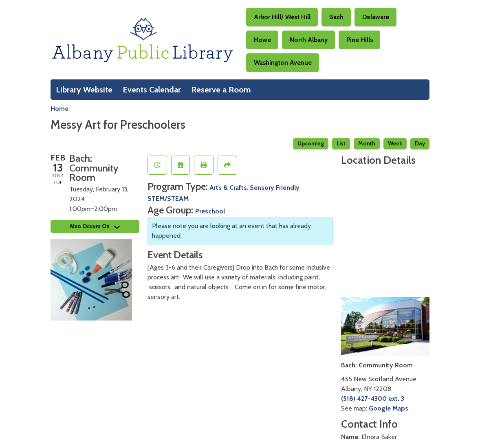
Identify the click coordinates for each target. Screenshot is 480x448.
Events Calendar (152, 90)
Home (59, 109)
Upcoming (311, 143)
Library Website (84, 90)
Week (395, 143)
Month (367, 143)
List (341, 143)
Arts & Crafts (228, 188)
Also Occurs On (95, 226)
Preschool (210, 211)
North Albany (309, 40)
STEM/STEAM (168, 199)
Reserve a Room (221, 90)
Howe (262, 40)
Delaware (376, 17)
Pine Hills (360, 40)
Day (420, 143)
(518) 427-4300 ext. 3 (373, 399)
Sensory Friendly (275, 188)
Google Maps (389, 408)
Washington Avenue (283, 63)
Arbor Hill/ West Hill (282, 17)
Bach (336, 17)
